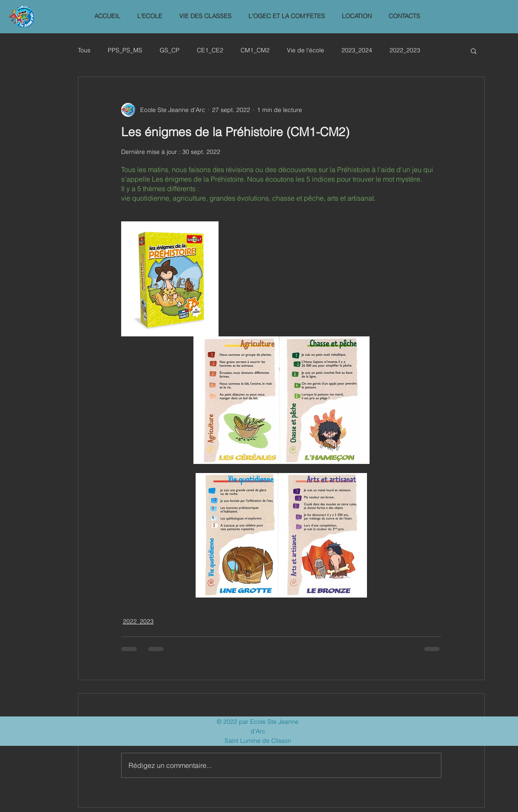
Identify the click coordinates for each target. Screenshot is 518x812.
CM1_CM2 (255, 50)
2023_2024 (357, 50)
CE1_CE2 (210, 50)
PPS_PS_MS (125, 50)
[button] (150, 16)
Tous (84, 50)
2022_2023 (405, 50)
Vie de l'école (306, 50)
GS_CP (170, 50)
